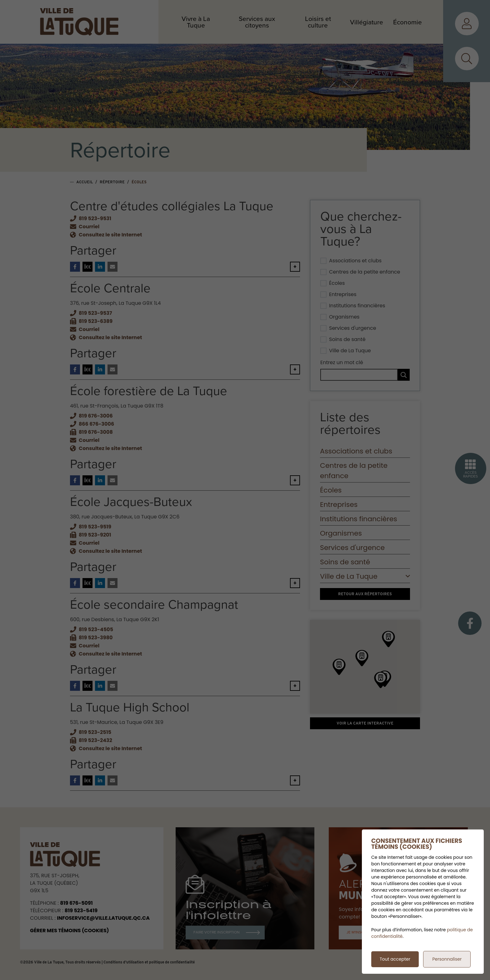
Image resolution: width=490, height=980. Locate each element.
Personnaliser (447, 959)
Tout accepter (395, 959)
